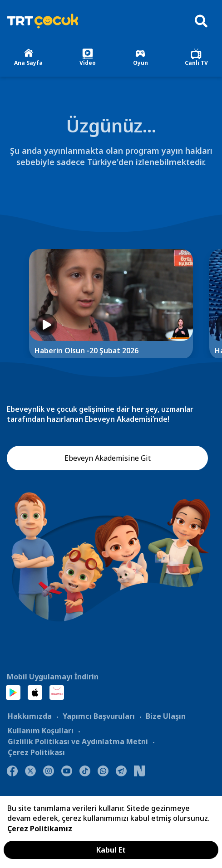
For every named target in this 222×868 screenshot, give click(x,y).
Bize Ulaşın (166, 716)
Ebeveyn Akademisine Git (108, 458)
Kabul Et (111, 850)
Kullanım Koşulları (41, 731)
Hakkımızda (30, 716)
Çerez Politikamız (40, 829)
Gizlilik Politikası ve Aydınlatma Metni (78, 741)
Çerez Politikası (36, 752)
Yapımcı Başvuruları (99, 716)
